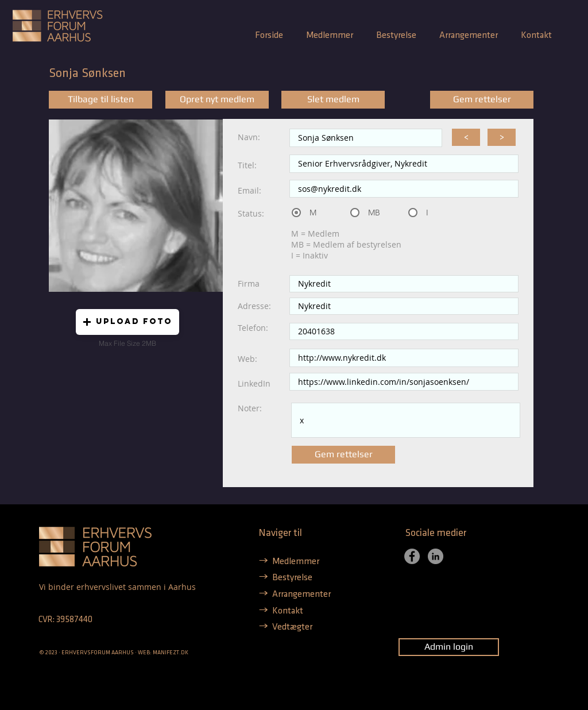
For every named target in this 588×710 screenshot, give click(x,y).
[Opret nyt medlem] (217, 100)
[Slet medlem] (333, 100)
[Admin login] (449, 647)
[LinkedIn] (436, 556)
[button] (127, 322)
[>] (502, 137)
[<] (466, 137)
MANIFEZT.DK (171, 653)
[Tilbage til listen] (100, 100)
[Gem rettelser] (482, 100)
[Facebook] (412, 556)
